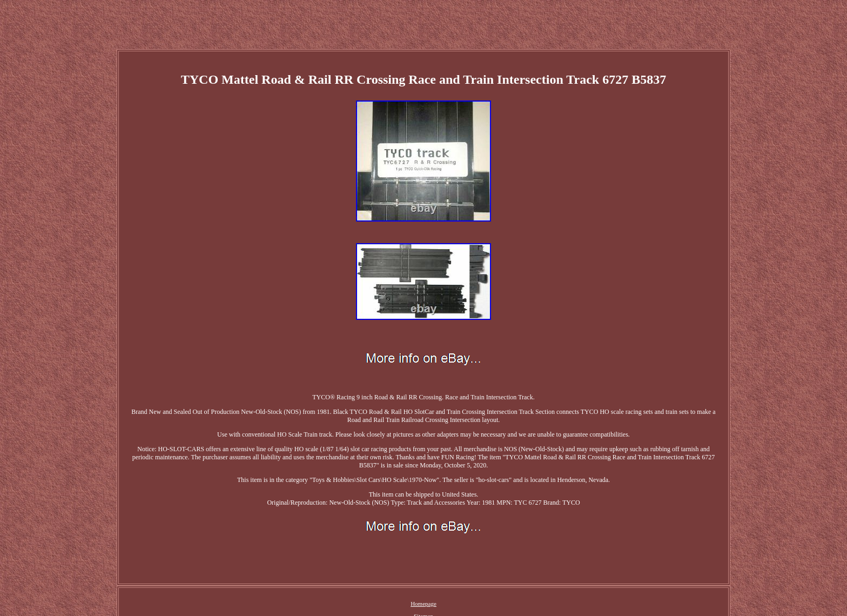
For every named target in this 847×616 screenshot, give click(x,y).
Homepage (423, 604)
